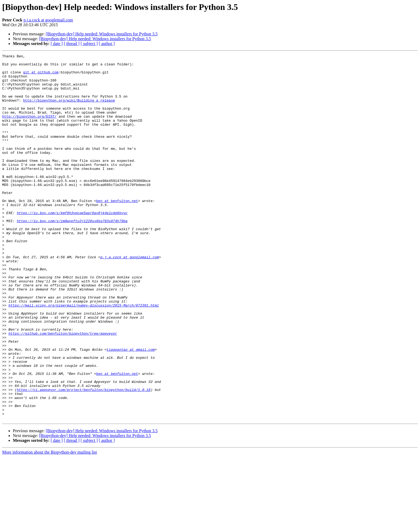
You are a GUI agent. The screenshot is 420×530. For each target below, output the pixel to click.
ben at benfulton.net (117, 230)
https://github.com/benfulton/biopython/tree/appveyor (63, 390)
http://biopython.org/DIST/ (29, 129)
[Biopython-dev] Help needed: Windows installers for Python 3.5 (102, 34)
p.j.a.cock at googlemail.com (48, 20)
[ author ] (107, 44)
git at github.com (41, 76)
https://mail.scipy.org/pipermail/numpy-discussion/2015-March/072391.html (84, 356)
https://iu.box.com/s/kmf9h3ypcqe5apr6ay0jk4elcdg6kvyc (72, 245)
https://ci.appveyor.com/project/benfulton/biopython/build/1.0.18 (84, 457)
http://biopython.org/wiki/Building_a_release (69, 110)
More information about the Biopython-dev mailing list (50, 525)
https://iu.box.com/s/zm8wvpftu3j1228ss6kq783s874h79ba (72, 255)
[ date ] (57, 44)
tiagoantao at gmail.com (131, 409)
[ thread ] (72, 44)
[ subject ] (89, 44)
